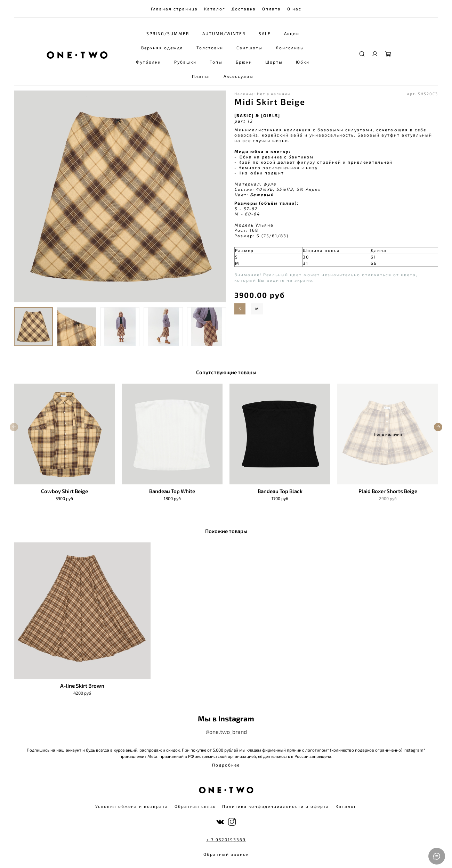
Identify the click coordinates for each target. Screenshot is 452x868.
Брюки (244, 62)
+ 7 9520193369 (226, 840)
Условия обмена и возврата (132, 806)
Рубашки (186, 62)
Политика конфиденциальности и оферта (276, 806)
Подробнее (226, 765)
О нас (294, 9)
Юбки (303, 62)
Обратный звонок (226, 854)
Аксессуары (239, 76)
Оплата (272, 9)
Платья (201, 76)
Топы (216, 62)
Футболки (149, 62)
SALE (265, 33)
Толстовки (210, 48)
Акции (292, 33)
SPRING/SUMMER (168, 33)
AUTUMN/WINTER (224, 33)
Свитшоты (250, 48)
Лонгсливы (290, 48)
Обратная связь (195, 806)
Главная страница (174, 9)
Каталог (215, 9)
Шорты (274, 62)
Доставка (244, 9)
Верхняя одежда (163, 48)
